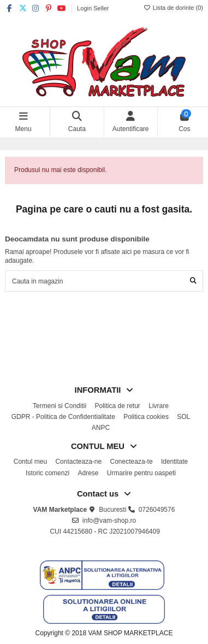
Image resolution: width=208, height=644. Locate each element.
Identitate (174, 462)
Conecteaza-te (132, 462)
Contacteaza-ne (78, 462)
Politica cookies (146, 417)
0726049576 (157, 510)
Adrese (88, 473)
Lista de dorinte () (173, 8)
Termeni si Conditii (60, 406)
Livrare (159, 406)
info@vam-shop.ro (109, 521)
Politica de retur (117, 406)
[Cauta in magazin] (193, 281)
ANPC (101, 428)
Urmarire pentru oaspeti (141, 473)
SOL (183, 417)
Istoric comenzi (47, 473)
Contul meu (30, 462)
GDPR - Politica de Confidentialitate (63, 417)
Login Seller (93, 8)
